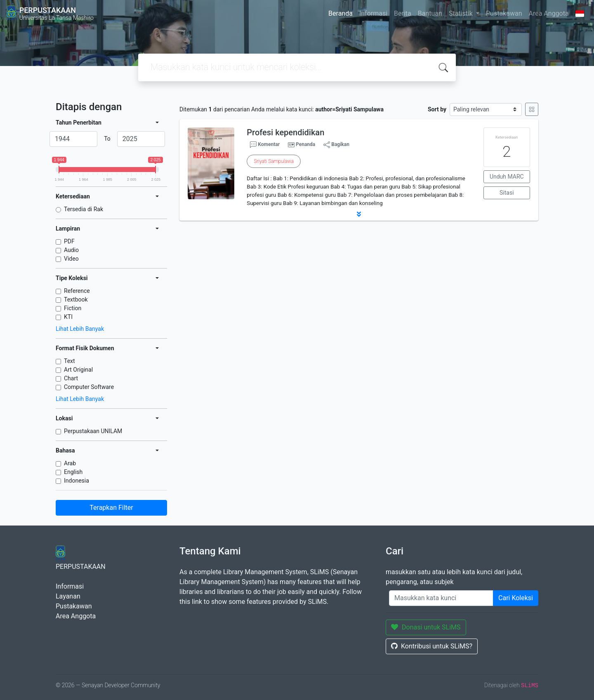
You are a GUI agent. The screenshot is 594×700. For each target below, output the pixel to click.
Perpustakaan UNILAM (93, 431)
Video (71, 259)
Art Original (78, 370)
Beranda (341, 13)
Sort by (437, 109)
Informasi (373, 13)
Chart (71, 378)
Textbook (76, 299)
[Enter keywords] (441, 598)
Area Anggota (549, 13)
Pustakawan (504, 13)
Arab (70, 463)
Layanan (68, 596)
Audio (71, 250)
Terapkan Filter (111, 508)
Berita (403, 13)
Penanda (305, 144)
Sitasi (507, 193)
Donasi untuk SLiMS (426, 627)
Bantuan (430, 13)
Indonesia (77, 481)
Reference (77, 291)
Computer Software (89, 387)
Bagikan (336, 145)
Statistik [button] (462, 13)
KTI (68, 317)
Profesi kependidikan (285, 132)
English (73, 472)
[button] (359, 214)
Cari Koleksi (516, 598)
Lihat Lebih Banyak (80, 329)
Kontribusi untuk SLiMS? (432, 646)
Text (70, 361)
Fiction (73, 308)
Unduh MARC (507, 177)
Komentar (265, 145)
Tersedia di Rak (84, 209)
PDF (69, 241)
